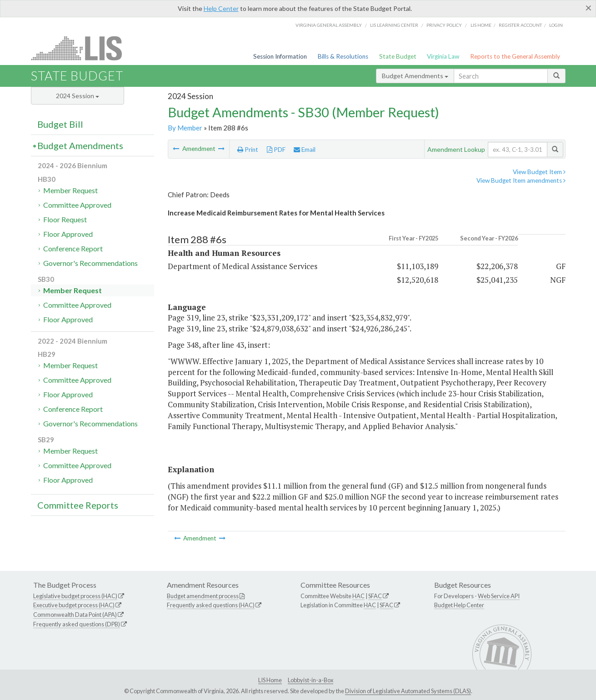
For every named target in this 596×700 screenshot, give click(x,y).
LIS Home (270, 680)
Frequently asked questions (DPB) (77, 624)
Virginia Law (443, 56)
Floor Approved (68, 234)
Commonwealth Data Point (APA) (75, 615)
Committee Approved (77, 205)
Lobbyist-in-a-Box (311, 680)
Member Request (70, 190)
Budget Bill (60, 124)
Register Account (520, 25)
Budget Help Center (459, 605)
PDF (276, 150)
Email (305, 150)
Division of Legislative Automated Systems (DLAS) (408, 691)
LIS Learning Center (394, 25)
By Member (185, 128)
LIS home (481, 25)
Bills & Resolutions (343, 56)
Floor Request (65, 219)
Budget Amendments (415, 76)
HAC (358, 596)
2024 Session (78, 96)
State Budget (398, 56)
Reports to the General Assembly (515, 56)
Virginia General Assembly (329, 25)
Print (248, 150)
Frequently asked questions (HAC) (211, 605)
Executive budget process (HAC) (74, 605)
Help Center (221, 8)
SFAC (375, 596)
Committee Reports (78, 505)
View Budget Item (539, 172)
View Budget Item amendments (521, 180)
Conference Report (73, 248)
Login (556, 25)
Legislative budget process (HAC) (75, 596)
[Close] (588, 8)
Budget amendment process (203, 596)
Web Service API (499, 596)
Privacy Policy (444, 25)
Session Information (280, 56)
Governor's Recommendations (90, 263)
